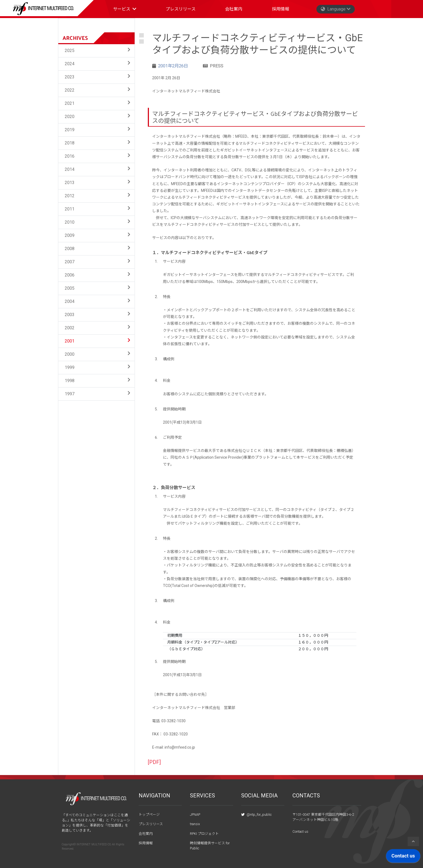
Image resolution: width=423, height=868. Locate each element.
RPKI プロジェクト (204, 834)
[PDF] (154, 762)
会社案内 (234, 9)
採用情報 (281, 9)
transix (195, 824)
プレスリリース (181, 9)
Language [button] (336, 9)
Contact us (300, 831)
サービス (127, 11)
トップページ (149, 815)
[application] (403, 857)
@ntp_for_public (256, 815)
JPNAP (195, 815)
